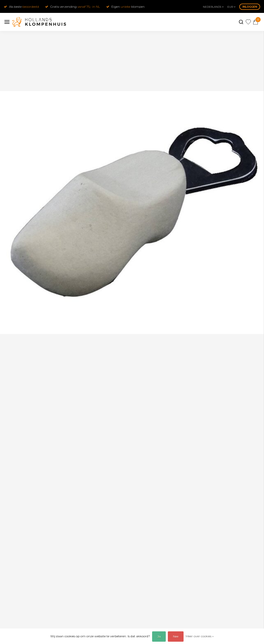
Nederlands (213, 7)
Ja (159, 636)
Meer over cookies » (200, 636)
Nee (176, 636)
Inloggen (250, 7)
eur (231, 7)
